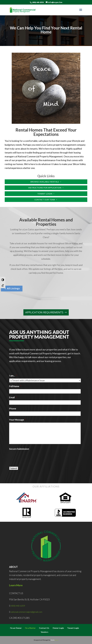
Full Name (15, 386)
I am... (13, 376)
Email (13, 397)
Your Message (18, 420)
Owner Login (58, 628)
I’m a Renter (30, 628)
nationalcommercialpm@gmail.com (26, 612)
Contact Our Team (45, 200)
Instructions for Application (45, 188)
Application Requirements (44, 312)
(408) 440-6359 (38, 2)
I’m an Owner (16, 628)
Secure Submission (19, 449)
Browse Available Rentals (45, 182)
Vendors (45, 632)
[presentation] (30, 457)
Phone (13, 409)
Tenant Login (45, 194)
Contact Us (44, 628)
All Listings (12, 288)
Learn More (16, 585)
